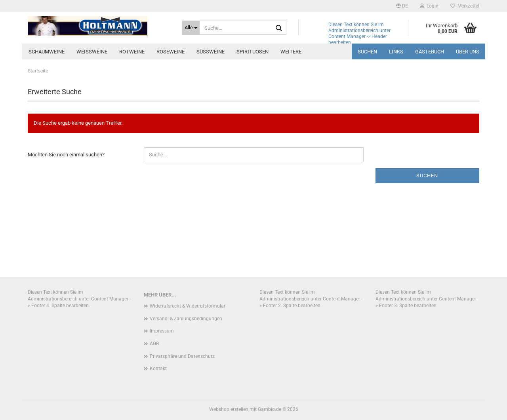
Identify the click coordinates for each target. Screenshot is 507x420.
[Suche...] (191, 28)
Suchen (367, 52)
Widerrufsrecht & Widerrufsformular (188, 306)
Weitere (291, 52)
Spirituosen (253, 52)
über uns (468, 52)
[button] (402, 6)
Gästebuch (430, 52)
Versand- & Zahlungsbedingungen (186, 319)
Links (396, 52)
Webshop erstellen (229, 409)
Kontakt (158, 369)
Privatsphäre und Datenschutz (182, 356)
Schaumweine (47, 52)
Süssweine (211, 52)
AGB (154, 344)
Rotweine (132, 52)
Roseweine (171, 52)
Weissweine (92, 52)
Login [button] (429, 6)
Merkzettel (465, 6)
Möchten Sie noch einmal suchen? (66, 155)
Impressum (162, 331)
